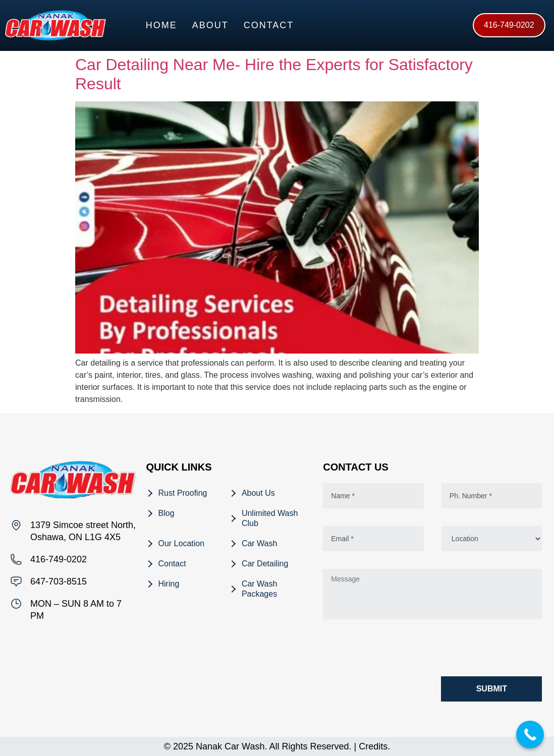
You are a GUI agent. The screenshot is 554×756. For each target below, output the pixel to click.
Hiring (169, 584)
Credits (373, 746)
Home (161, 25)
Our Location (182, 543)
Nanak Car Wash (230, 746)
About (210, 25)
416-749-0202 (59, 559)
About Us (258, 493)
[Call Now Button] (530, 735)
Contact (269, 25)
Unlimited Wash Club (270, 518)
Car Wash (260, 543)
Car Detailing (265, 564)
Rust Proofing (183, 493)
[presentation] (400, 650)
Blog (167, 513)
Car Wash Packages (260, 589)
